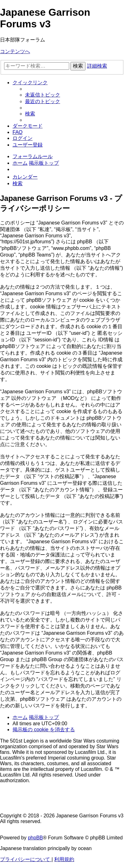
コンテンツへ (15, 51)
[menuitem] (43, 95)
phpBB (35, 838)
